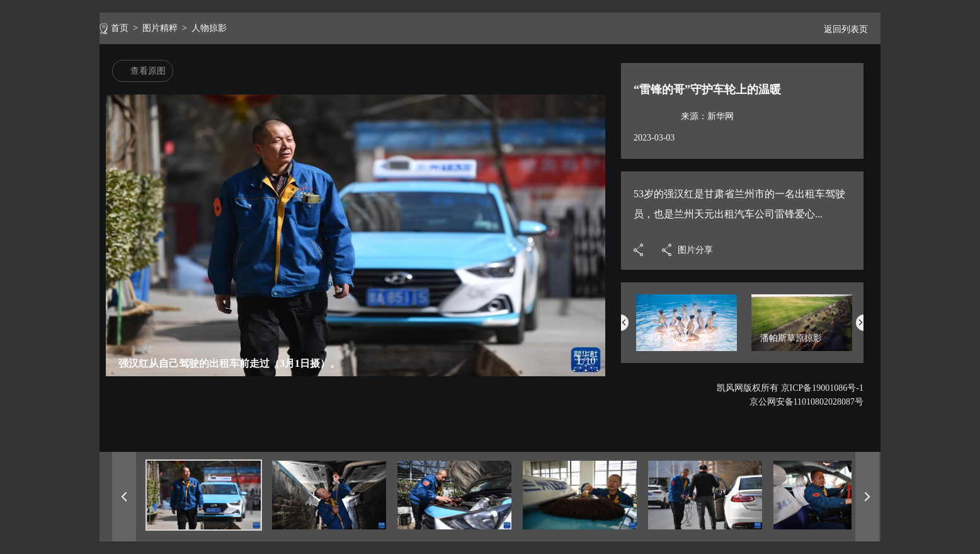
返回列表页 (841, 29)
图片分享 (695, 250)
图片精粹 (160, 28)
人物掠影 (209, 28)
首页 (120, 28)
